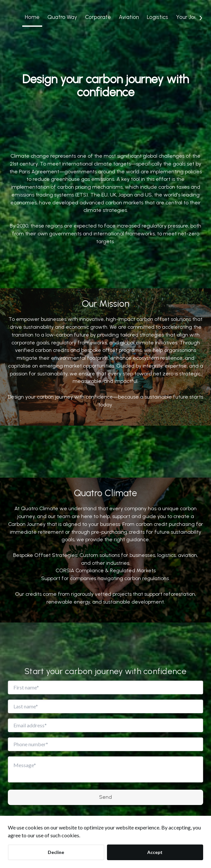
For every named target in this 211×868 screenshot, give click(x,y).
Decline (56, 852)
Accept (155, 852)
